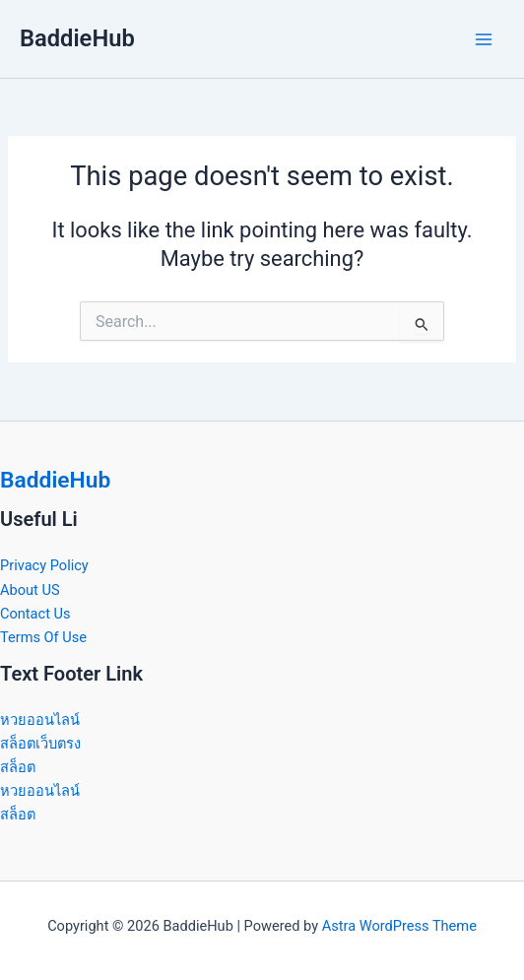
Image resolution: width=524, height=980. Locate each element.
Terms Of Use (43, 637)
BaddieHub (77, 38)
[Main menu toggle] (484, 39)
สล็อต (18, 767)
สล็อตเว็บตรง (40, 744)
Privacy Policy (44, 565)
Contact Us (35, 614)
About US (30, 590)
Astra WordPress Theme (399, 926)
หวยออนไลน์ (40, 720)
